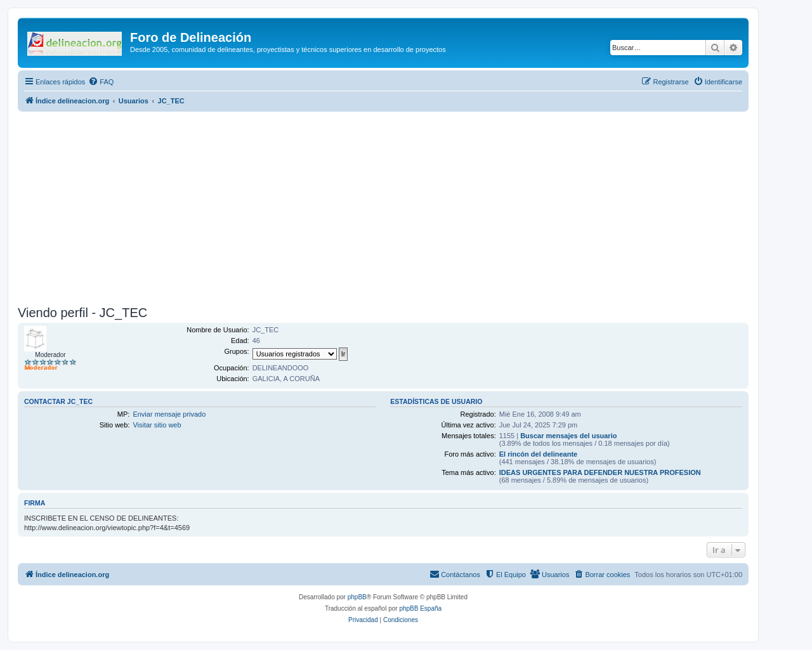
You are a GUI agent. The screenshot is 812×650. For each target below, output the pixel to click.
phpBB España (420, 608)
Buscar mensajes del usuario (568, 436)
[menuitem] (101, 82)
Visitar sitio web (157, 425)
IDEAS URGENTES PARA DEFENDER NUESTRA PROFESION (600, 472)
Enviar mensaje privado (169, 414)
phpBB (357, 597)
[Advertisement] (398, 207)
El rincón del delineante (538, 454)
